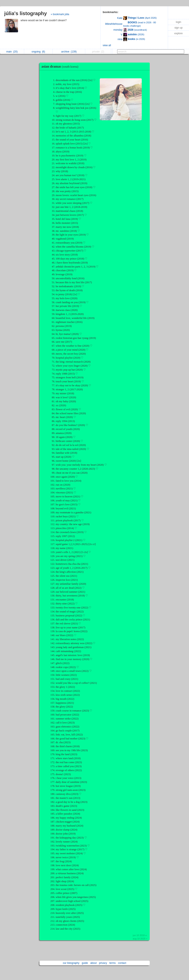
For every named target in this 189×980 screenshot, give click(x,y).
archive (69, 52)
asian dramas (61, 66)
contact (122, 963)
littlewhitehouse (114, 24)
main (12, 52)
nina (120, 39)
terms (113, 963)
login (178, 22)
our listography (71, 963)
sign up (179, 28)
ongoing (38, 52)
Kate (120, 18)
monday (118, 30)
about (93, 963)
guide (85, 963)
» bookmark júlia (60, 14)
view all (107, 45)
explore (178, 33)
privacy (103, 963)
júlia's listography (26, 13)
